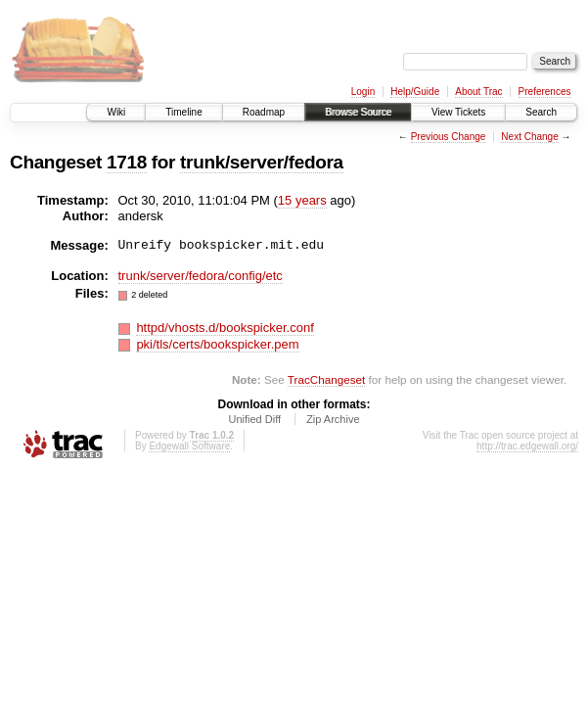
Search (541, 112)
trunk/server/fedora (262, 162)
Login (363, 92)
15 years (302, 200)
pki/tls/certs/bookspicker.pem (217, 344)
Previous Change (449, 137)
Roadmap (264, 112)
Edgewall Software (189, 446)
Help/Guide (415, 92)
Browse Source (358, 112)
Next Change (529, 137)
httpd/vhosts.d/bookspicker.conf (225, 328)
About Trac (478, 92)
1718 (127, 162)
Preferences (545, 92)
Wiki (116, 112)
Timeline (183, 112)
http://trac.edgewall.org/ (527, 446)
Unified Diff (254, 419)
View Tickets (458, 112)
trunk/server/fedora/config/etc (201, 276)
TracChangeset (326, 379)
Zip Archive (333, 419)
